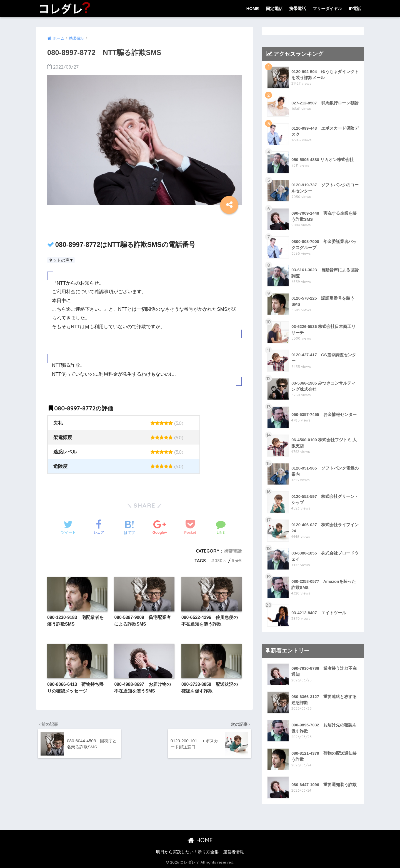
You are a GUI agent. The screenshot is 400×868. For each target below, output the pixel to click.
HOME (253, 8)
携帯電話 (297, 8)
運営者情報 (233, 852)
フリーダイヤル (327, 8)
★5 (238, 561)
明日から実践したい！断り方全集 (187, 852)
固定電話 (274, 8)
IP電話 (355, 8)
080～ (220, 561)
